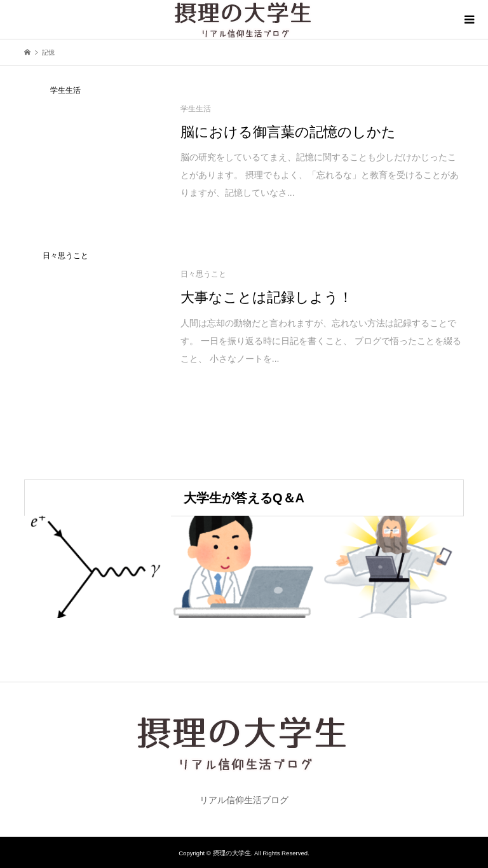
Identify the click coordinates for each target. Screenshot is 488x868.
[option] (98, 567)
